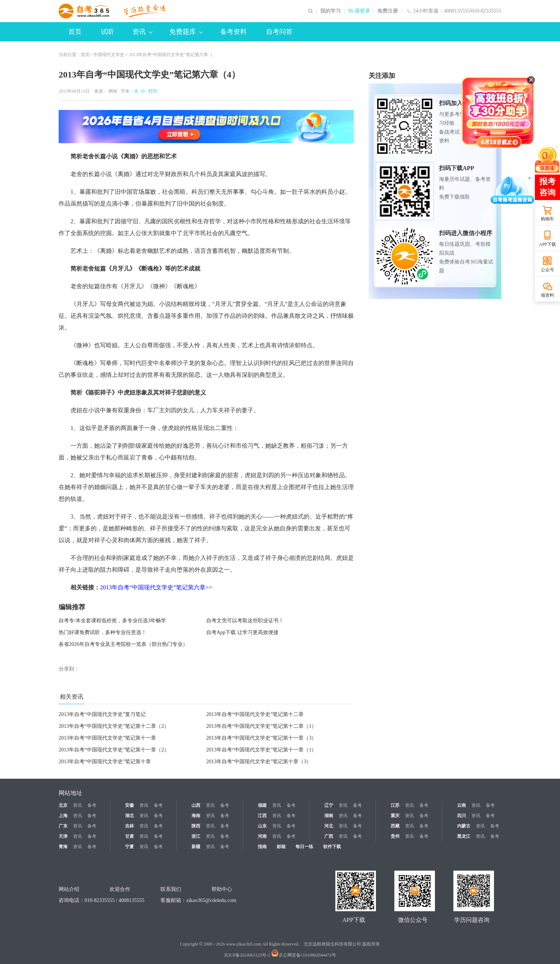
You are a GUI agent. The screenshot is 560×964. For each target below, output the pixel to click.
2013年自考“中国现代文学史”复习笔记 (102, 714)
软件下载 (332, 847)
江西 (262, 816)
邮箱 (281, 847)
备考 (92, 805)
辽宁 (329, 805)
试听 (107, 32)
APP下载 (547, 244)
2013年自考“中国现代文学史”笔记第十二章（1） (261, 726)
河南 (262, 836)
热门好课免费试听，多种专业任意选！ (103, 632)
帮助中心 (222, 889)
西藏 (395, 826)
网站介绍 (69, 889)
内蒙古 (464, 826)
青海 (63, 847)
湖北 (129, 816)
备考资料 (234, 32)
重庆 (395, 816)
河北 (329, 826)
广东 (63, 826)
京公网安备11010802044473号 (304, 955)
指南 (262, 847)
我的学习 (331, 11)
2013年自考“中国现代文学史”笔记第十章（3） (259, 762)
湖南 (329, 816)
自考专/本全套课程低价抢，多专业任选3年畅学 (112, 621)
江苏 (395, 805)
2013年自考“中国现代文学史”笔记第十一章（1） (261, 750)
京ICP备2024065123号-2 (247, 955)
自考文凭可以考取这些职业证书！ (245, 621)
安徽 (129, 805)
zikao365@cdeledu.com (211, 900)
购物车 (547, 219)
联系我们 (171, 889)
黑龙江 (464, 836)
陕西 (196, 826)
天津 (63, 836)
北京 (63, 805)
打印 (152, 91)
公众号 (547, 270)
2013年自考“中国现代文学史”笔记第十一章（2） (114, 750)
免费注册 (388, 11)
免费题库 (186, 32)
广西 (329, 836)
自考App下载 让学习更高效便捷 (242, 632)
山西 (196, 805)
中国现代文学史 (109, 55)
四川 (462, 816)
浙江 (196, 836)
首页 (75, 32)
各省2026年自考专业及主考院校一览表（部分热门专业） (123, 644)
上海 (63, 816)
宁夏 (129, 847)
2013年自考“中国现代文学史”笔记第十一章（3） (261, 738)
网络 (113, 91)
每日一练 (304, 847)
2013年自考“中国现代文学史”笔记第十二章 (255, 714)
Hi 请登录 (359, 11)
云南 (462, 805)
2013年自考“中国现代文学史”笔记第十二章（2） (114, 726)
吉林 (129, 826)
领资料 (547, 295)
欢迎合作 (120, 889)
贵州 (395, 836)
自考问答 (279, 32)
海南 (196, 816)
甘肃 (129, 836)
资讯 (142, 32)
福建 (262, 805)
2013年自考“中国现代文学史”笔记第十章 (105, 762)
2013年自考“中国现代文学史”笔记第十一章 (107, 738)
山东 (262, 826)
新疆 (196, 847)
